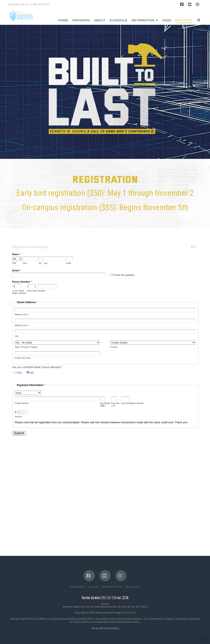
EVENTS (94, 587)
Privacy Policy (110, 628)
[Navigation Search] (198, 17)
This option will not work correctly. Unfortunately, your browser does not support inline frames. (105, 391)
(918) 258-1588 (109, 598)
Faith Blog (132, 587)
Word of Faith (112, 587)
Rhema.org (78, 587)
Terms (95, 628)
